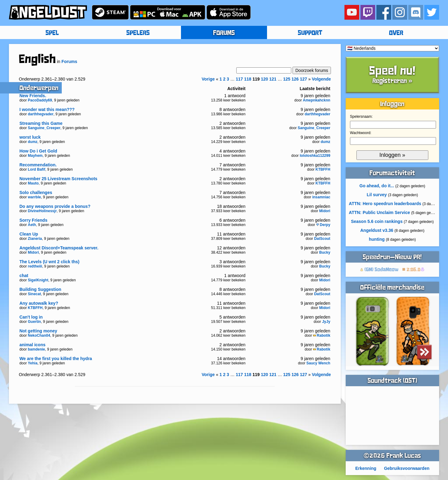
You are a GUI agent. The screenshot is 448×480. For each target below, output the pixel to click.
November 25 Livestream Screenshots (58, 179)
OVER (396, 33)
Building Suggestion (40, 289)
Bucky (325, 252)
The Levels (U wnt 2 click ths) (49, 262)
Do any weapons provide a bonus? (55, 206)
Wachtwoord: (361, 133)
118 (248, 79)
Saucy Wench (318, 363)
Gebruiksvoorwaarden (407, 468)
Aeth (32, 225)
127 (303, 79)
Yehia (33, 363)
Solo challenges (36, 192)
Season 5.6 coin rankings (377, 221)
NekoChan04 (39, 335)
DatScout (322, 239)
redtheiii (35, 266)
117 (239, 79)
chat (24, 276)
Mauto (33, 183)
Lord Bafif (37, 169)
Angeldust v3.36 (377, 230)
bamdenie (37, 349)
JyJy (326, 322)
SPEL (52, 33)
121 (273, 79)
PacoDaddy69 (40, 100)
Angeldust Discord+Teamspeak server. (59, 248)
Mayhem (35, 156)
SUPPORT (310, 33)
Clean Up (29, 234)
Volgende (321, 79)
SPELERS (138, 33)
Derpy (323, 225)
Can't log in (31, 317)
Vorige (208, 79)
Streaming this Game (41, 123)
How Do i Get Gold (38, 151)
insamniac (321, 197)
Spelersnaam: (361, 117)
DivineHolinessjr (42, 211)
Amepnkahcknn (316, 100)
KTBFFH (323, 169)
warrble (35, 197)
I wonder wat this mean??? (47, 109)
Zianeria (35, 239)
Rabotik (322, 335)
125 (287, 79)
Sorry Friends (33, 220)
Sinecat (35, 294)
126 (295, 79)
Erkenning (366, 468)
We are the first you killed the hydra (56, 359)
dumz (33, 142)
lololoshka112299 (315, 156)
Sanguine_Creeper (44, 128)
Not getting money (38, 331)
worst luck (30, 137)
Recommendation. (38, 165)
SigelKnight (38, 280)
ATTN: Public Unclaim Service (379, 212)
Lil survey (377, 195)
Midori (325, 211)
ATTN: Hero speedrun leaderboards (385, 204)
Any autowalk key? (39, 303)
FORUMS (224, 33)
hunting (377, 239)
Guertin (35, 322)
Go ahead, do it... (377, 186)
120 (264, 79)
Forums (69, 61)
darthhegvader (41, 114)
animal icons (32, 345)
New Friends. (33, 96)
